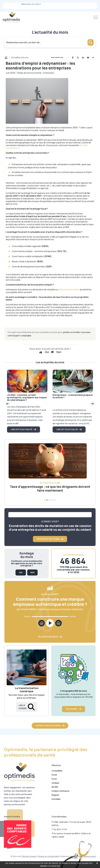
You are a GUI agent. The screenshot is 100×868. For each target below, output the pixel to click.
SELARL (55, 787)
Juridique (55, 783)
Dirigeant (55, 795)
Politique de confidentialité (48, 856)
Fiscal (54, 779)
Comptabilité (57, 771)
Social (54, 775)
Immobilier (56, 799)
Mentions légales (29, 856)
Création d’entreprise (60, 791)
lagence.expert (90, 856)
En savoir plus (54, 866)
